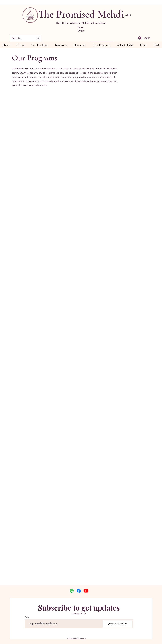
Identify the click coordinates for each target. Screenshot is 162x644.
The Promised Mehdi (81, 14)
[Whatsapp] (72, 591)
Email (27, 617)
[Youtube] (86, 591)
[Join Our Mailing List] (118, 624)
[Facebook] (79, 591)
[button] (40, 45)
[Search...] (21, 38)
